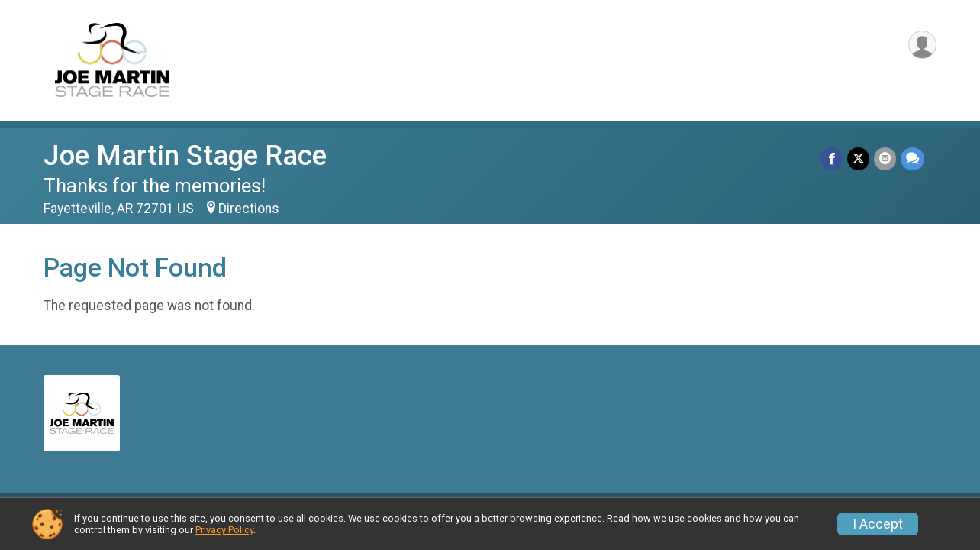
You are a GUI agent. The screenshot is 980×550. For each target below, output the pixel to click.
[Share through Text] (912, 159)
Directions (249, 209)
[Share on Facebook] (832, 159)
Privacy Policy (224, 530)
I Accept (878, 524)
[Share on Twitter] (858, 159)
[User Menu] (922, 45)
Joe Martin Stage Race (185, 155)
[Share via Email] (885, 159)
